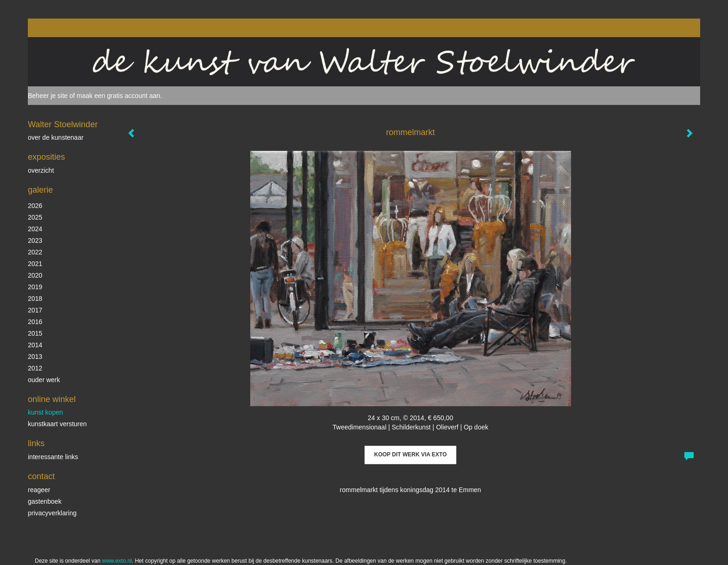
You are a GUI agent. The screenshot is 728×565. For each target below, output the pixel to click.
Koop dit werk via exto (410, 455)
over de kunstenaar (56, 137)
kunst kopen (45, 412)
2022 (35, 252)
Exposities (46, 157)
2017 (35, 310)
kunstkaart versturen (57, 424)
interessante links (53, 457)
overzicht (41, 170)
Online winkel (52, 399)
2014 (35, 345)
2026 (35, 206)
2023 (35, 240)
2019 (35, 287)
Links (36, 443)
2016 (35, 322)
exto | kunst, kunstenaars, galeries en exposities (54, 28)
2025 (35, 217)
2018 (35, 299)
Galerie (40, 190)
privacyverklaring (52, 513)
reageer (39, 490)
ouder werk (44, 380)
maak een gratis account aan (118, 96)
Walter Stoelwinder (63, 124)
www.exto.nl (117, 561)
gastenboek (45, 501)
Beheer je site (48, 96)
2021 (35, 264)
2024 (35, 229)
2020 (35, 275)
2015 (35, 333)
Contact (41, 476)
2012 (35, 368)
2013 (35, 357)
